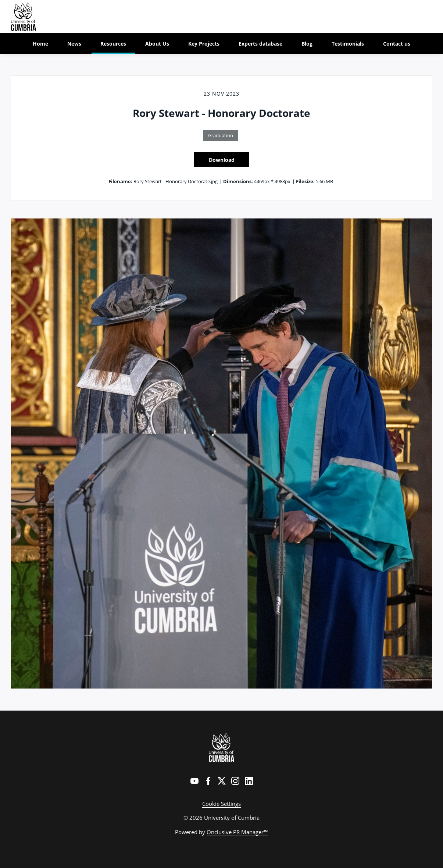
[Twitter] (222, 781)
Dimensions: (238, 181)
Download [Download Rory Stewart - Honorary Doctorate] (222, 160)
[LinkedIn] (249, 781)
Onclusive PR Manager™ (237, 832)
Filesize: (305, 181)
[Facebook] (208, 781)
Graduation (221, 135)
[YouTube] (194, 781)
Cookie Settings (222, 804)
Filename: (120, 181)
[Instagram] (235, 781)
